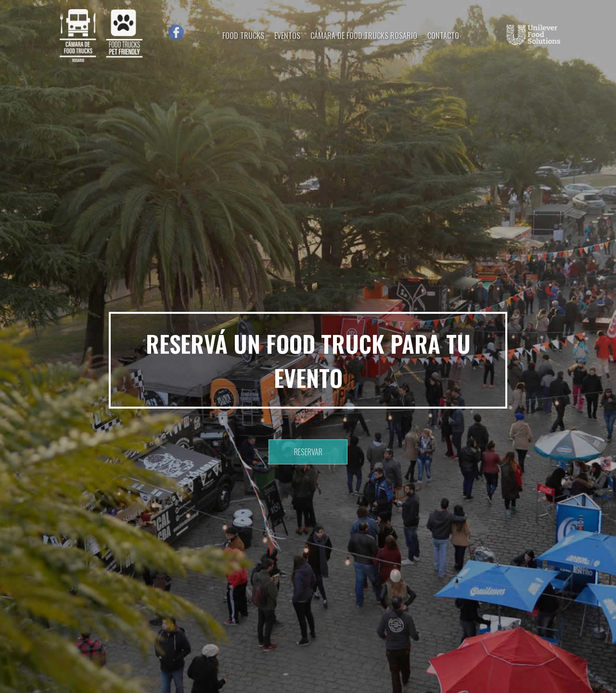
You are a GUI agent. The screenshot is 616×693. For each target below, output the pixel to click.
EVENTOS (287, 36)
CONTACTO (443, 36)
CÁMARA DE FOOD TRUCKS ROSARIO (364, 36)
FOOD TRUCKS (243, 36)
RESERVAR (308, 452)
